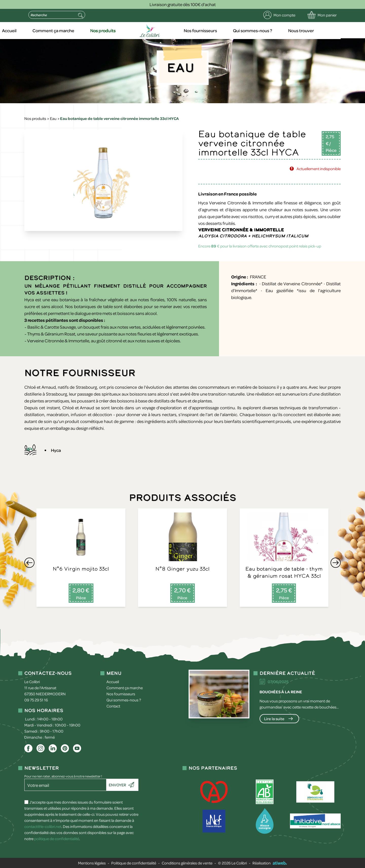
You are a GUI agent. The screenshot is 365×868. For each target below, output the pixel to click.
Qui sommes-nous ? (276, 30)
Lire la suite (274, 719)
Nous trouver (324, 30)
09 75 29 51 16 (36, 700)
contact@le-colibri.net (43, 826)
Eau (53, 118)
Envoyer (117, 785)
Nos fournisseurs (224, 30)
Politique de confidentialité (134, 863)
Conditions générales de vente (187, 863)
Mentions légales (92, 863)
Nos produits (128, 30)
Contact (113, 706)
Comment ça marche (79, 30)
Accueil (36, 30)
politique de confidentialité (57, 839)
